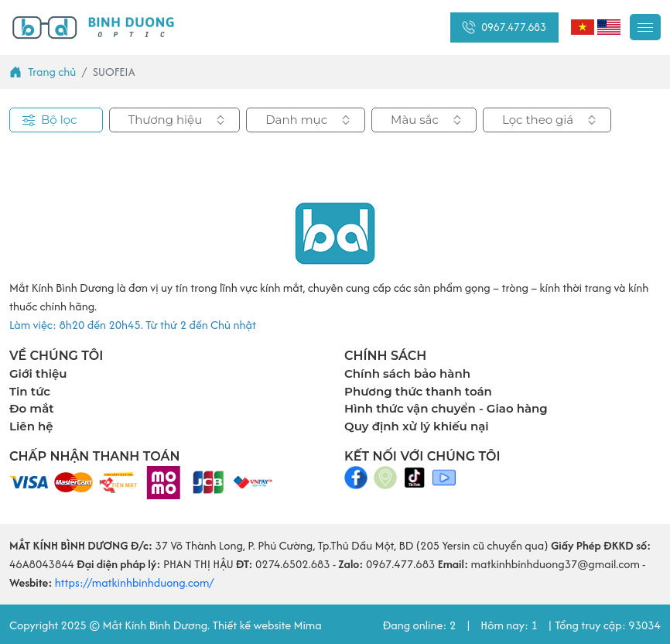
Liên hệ (31, 426)
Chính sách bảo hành (407, 373)
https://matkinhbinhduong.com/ (134, 582)
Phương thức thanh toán (418, 391)
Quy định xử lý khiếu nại (417, 426)
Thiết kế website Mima (267, 625)
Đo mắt (32, 408)
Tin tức (30, 391)
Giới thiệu (38, 373)
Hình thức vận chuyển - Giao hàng (446, 408)
